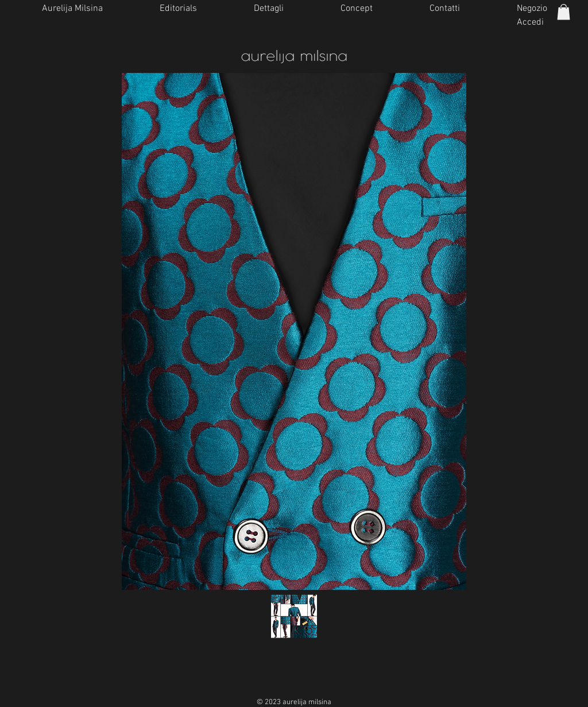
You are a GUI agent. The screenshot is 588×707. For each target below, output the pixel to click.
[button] (564, 12)
